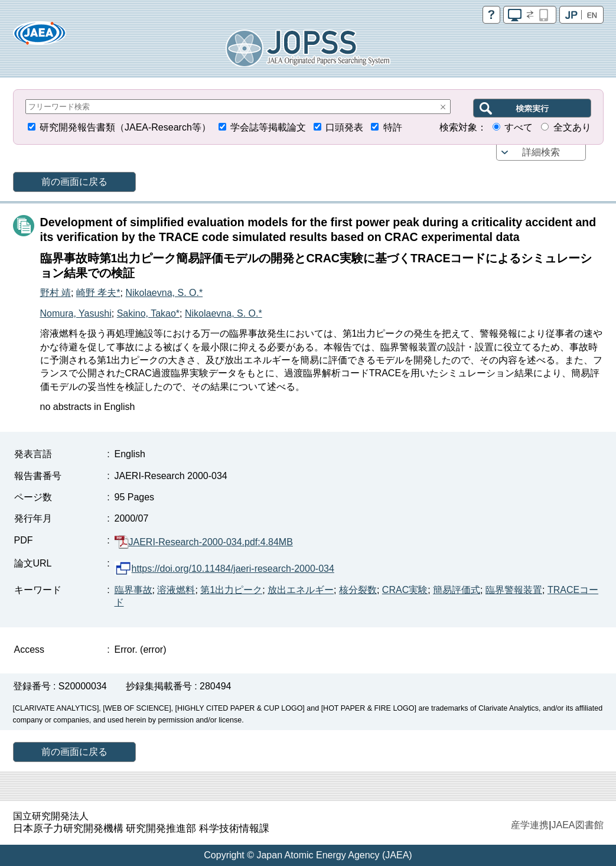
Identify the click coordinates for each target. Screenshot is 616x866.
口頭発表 (344, 127)
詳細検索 (541, 152)
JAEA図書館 (577, 825)
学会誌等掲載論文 (268, 127)
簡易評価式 (457, 590)
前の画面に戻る (74, 182)
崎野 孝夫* (98, 293)
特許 (393, 127)
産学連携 (530, 825)
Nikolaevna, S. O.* (164, 293)
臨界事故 (133, 590)
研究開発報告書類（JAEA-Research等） (125, 127)
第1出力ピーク (231, 590)
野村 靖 (56, 293)
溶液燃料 (176, 590)
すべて (519, 127)
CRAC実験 (405, 590)
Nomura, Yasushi (76, 313)
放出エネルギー (301, 590)
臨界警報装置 (514, 590)
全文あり (572, 127)
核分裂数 (358, 590)
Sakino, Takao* (148, 313)
